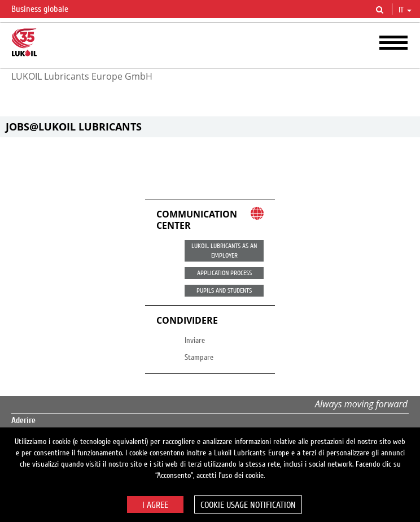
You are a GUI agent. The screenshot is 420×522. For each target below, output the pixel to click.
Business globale (47, 10)
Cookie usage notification (248, 505)
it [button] (405, 10)
